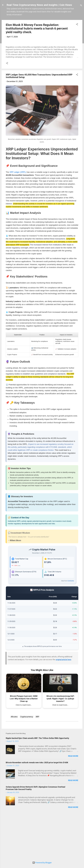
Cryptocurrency (27, 763)
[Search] (81, 6)
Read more (73, 802)
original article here (63, 706)
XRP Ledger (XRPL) (18, 218)
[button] (77, 25)
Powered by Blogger (42, 863)
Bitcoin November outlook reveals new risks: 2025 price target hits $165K (37, 808)
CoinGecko (71, 627)
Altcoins (14, 763)
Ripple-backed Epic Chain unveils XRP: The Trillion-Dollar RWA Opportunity (37, 784)
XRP (37, 763)
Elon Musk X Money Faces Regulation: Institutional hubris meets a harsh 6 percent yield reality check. (37, 28)
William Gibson (15, 586)
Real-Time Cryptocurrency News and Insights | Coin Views (39, 5)
